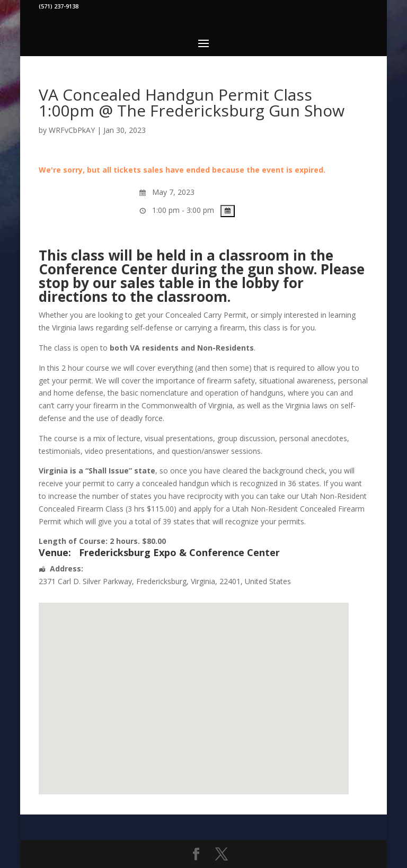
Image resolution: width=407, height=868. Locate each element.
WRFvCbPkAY (72, 130)
